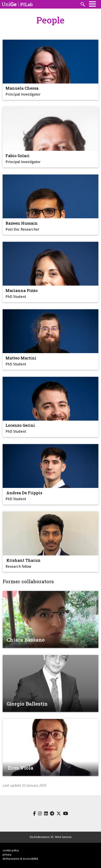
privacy (7, 855)
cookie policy (11, 850)
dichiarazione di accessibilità (20, 859)
